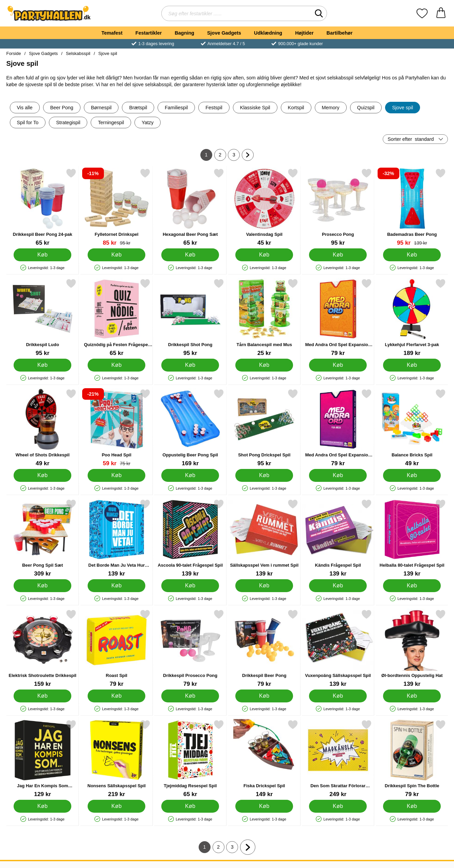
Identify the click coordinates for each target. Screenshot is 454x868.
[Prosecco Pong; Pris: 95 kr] (338, 207)
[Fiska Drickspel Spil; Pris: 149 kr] (264, 759)
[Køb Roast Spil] (116, 696)
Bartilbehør (340, 33)
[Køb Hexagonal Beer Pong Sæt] (190, 255)
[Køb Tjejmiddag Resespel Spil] (190, 806)
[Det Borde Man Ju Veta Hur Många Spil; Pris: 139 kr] (116, 538)
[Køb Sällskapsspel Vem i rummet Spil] (264, 586)
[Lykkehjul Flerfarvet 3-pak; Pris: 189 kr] (412, 317)
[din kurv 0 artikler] (441, 13)
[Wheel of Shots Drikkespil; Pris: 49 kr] (43, 428)
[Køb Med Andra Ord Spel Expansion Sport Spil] (338, 365)
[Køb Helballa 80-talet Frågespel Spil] (412, 586)
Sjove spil (108, 53)
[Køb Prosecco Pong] (338, 255)
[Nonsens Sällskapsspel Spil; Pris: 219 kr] (116, 759)
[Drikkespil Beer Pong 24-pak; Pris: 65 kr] (43, 207)
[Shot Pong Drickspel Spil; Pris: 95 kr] (264, 428)
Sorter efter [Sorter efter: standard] (411, 139)
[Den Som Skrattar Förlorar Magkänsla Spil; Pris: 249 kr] (338, 759)
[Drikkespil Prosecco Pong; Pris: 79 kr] (190, 648)
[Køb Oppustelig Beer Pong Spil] (190, 475)
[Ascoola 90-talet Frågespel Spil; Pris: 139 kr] (190, 538)
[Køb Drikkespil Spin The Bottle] (412, 806)
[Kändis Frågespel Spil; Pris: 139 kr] (338, 538)
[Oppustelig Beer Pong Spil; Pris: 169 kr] (190, 428)
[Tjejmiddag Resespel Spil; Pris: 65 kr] (190, 759)
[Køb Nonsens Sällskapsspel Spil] (116, 806)
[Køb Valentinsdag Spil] (264, 255)
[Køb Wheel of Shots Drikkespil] (42, 475)
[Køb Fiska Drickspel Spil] (264, 806)
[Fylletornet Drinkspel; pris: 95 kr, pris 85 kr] (116, 207)
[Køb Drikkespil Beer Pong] (264, 696)
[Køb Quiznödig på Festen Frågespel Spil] (116, 365)
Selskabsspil (78, 53)
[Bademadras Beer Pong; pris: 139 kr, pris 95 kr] (412, 207)
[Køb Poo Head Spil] (116, 475)
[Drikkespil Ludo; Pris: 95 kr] (43, 317)
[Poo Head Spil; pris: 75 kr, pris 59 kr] (116, 428)
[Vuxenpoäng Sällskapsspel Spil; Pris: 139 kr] (338, 648)
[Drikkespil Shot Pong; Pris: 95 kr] (190, 317)
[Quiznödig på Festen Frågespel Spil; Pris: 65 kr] (116, 317)
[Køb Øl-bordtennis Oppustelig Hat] (412, 696)
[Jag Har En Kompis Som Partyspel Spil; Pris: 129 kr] (43, 759)
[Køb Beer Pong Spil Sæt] (42, 586)
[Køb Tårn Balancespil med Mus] (264, 365)
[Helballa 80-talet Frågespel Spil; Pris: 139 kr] (412, 538)
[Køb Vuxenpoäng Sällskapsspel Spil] (338, 696)
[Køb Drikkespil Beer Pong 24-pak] (42, 255)
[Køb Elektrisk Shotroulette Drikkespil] (42, 696)
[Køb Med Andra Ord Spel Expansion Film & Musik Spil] (338, 475)
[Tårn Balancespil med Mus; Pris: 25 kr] (264, 317)
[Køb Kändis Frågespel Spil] (338, 586)
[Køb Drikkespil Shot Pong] (190, 365)
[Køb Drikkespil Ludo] (42, 365)
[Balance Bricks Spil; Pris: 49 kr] (412, 428)
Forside (14, 53)
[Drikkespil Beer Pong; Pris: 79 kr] (264, 648)
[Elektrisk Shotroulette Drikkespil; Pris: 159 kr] (43, 648)
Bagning (184, 33)
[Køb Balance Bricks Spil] (412, 475)
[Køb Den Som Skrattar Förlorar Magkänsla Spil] (338, 806)
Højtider (304, 33)
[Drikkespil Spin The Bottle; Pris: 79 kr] (412, 759)
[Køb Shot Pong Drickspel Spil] (264, 475)
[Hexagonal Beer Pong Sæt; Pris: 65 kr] (190, 207)
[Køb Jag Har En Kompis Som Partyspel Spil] (42, 806)
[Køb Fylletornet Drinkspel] (116, 255)
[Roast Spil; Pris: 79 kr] (116, 648)
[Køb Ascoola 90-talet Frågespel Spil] (190, 586)
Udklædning (268, 33)
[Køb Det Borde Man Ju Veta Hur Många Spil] (116, 586)
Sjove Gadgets (224, 33)
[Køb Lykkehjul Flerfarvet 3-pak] (412, 365)
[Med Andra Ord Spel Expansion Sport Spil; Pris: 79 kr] (338, 317)
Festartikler (149, 33)
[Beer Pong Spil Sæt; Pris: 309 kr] (43, 538)
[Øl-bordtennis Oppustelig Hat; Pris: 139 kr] (412, 648)
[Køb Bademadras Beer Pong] (412, 255)
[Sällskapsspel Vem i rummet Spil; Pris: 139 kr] (264, 538)
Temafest (112, 33)
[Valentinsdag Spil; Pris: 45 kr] (264, 207)
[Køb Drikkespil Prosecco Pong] (190, 696)
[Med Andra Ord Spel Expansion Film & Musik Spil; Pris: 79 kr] (338, 428)
